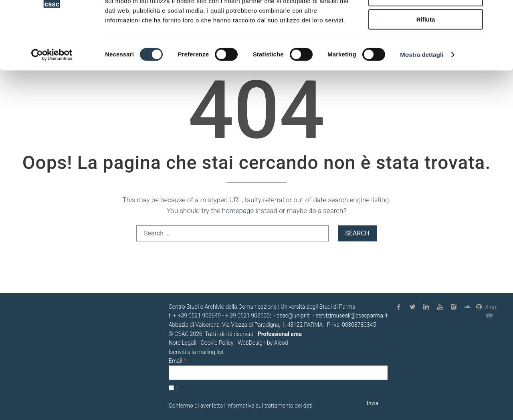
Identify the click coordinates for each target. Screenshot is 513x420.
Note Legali (183, 343)
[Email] (278, 373)
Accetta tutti (426, 20)
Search (357, 233)
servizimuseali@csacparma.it (351, 316)
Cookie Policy (217, 343)
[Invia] (373, 403)
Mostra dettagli (422, 102)
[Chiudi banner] (501, 12)
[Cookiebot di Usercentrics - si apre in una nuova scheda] (52, 102)
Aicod (281, 343)
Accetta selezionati (425, 43)
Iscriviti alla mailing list (196, 352)
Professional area (280, 334)
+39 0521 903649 (199, 316)
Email (177, 361)
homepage (238, 211)
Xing (486, 307)
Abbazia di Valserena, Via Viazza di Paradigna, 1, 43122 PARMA (246, 325)
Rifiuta (426, 67)
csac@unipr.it (293, 316)
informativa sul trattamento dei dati (270, 406)
